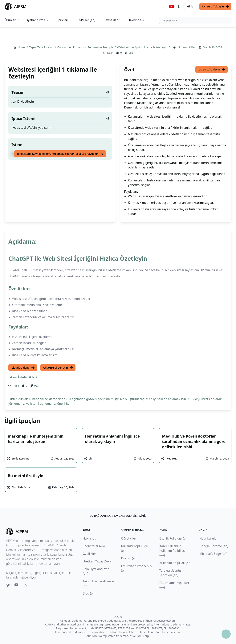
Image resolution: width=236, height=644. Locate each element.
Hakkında (136, 20)
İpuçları (63, 20)
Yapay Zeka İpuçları (42, 47)
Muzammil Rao (187, 47)
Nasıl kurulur (209, 538)
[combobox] (195, 20)
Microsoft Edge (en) (213, 554)
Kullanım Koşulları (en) (175, 563)
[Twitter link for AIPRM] (8, 585)
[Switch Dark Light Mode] (179, 6)
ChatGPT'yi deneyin (58, 368)
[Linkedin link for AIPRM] (26, 586)
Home (22, 47)
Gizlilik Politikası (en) (174, 538)
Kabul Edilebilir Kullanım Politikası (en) (172, 551)
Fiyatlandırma (37, 20)
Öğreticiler (129, 538)
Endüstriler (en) (94, 546)
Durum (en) (129, 558)
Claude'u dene (23, 368)
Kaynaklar (113, 20)
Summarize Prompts (101, 47)
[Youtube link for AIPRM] (17, 586)
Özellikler (89, 554)
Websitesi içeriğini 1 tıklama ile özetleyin (142, 47)
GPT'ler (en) (87, 20)
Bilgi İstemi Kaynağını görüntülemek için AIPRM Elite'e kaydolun (61, 154)
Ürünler (12, 20)
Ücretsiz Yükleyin (216, 6)
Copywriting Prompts (71, 47)
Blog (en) (89, 593)
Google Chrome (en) (214, 546)
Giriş (190, 6)
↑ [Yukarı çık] (226, 634)
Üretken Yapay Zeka (97, 561)
